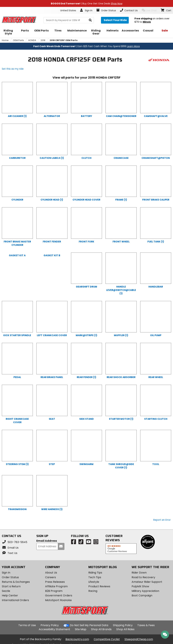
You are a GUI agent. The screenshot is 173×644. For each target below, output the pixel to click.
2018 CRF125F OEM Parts (64, 40)
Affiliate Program (56, 586)
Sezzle (6, 591)
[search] (90, 20)
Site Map (81, 629)
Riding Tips (95, 573)
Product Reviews (99, 586)
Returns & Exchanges (16, 582)
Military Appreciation (145, 591)
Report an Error (162, 520)
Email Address (47, 541)
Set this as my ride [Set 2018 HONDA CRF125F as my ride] (13, 69)
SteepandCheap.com (139, 639)
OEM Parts (18, 40)
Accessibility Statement (54, 629)
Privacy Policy (50, 625)
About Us (51, 573)
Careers (50, 577)
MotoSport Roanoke (58, 600)
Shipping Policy (123, 625)
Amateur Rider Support (147, 582)
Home (5, 40)
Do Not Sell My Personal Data (89, 625)
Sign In (6, 573)
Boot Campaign (142, 595)
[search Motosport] (69, 20)
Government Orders (59, 595)
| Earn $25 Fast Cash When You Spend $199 (87, 46)
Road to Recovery (143, 577)
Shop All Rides (125, 629)
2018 (43, 40)
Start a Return (11, 586)
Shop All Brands (101, 629)
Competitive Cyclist (107, 639)
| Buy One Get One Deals (87, 4)
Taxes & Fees (146, 625)
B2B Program (54, 591)
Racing (93, 591)
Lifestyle (94, 582)
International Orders (15, 600)
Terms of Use (27, 625)
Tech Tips (95, 577)
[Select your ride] (115, 20)
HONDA (32, 40)
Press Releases (55, 582)
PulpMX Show (140, 586)
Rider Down (139, 573)
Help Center (10, 595)
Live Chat (149, 10)
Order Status (10, 577)
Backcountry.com (77, 639)
